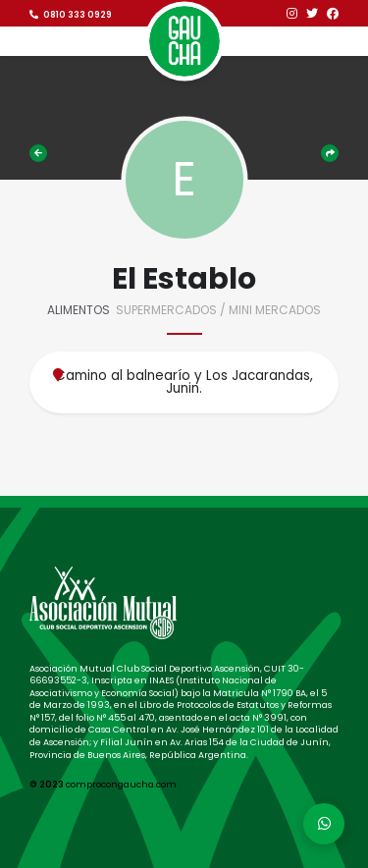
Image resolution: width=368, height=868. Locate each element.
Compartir (330, 153)
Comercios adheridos (38, 153)
